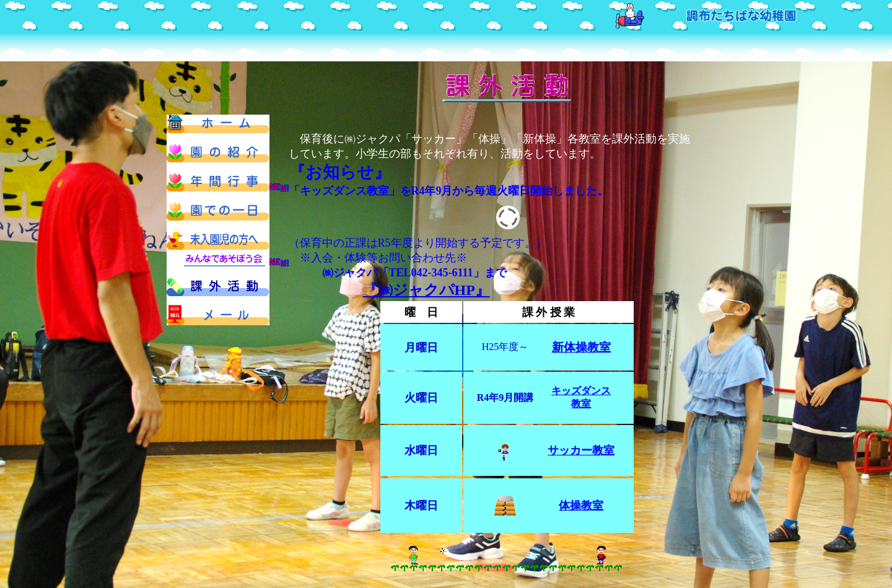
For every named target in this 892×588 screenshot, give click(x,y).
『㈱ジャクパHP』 (426, 290)
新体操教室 (581, 347)
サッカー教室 (581, 450)
